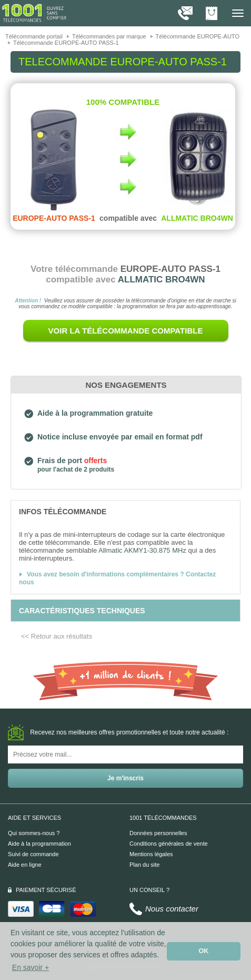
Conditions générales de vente (169, 844)
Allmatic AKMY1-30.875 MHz (142, 550)
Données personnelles (158, 833)
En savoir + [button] (31, 967)
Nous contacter (172, 909)
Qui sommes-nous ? (34, 833)
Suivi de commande (33, 854)
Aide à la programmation (39, 844)
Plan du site (144, 865)
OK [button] (204, 951)
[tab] (125, 511)
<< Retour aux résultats (57, 636)
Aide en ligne (25, 865)
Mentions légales (151, 854)
